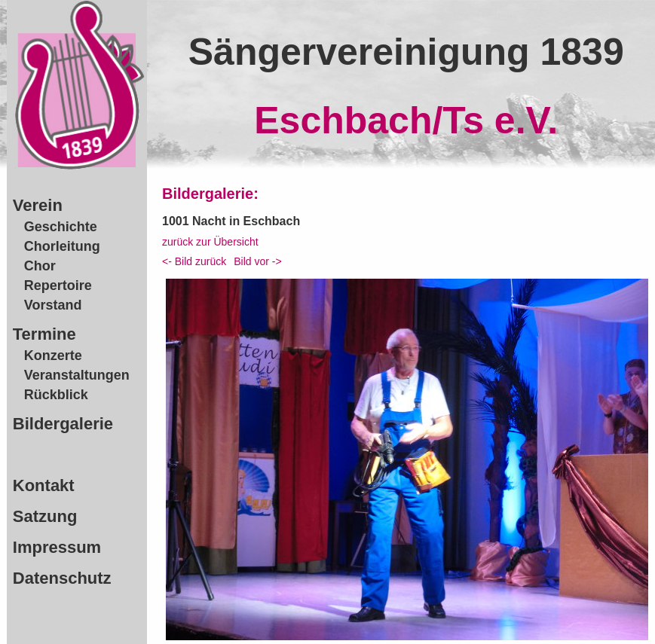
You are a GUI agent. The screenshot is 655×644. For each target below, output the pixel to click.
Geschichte (61, 227)
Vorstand (53, 305)
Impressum (57, 547)
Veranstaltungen (77, 375)
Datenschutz (62, 578)
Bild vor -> (257, 261)
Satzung (45, 516)
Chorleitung (62, 246)
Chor (40, 266)
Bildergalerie (63, 424)
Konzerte (53, 356)
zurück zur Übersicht (210, 242)
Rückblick (56, 395)
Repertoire (58, 285)
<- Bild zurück (194, 261)
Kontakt (44, 485)
